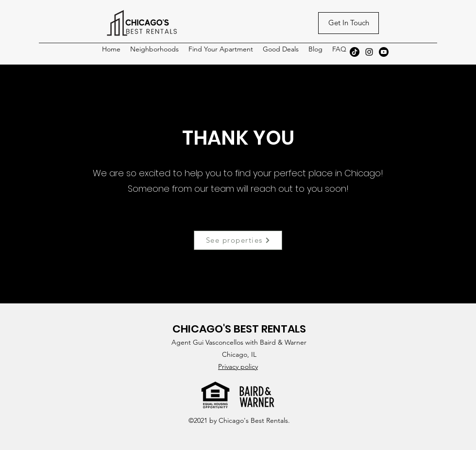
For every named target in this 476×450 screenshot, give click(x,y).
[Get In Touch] (348, 23)
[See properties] (238, 240)
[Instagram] (369, 52)
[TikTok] (355, 52)
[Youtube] (384, 52)
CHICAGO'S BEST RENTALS (239, 329)
